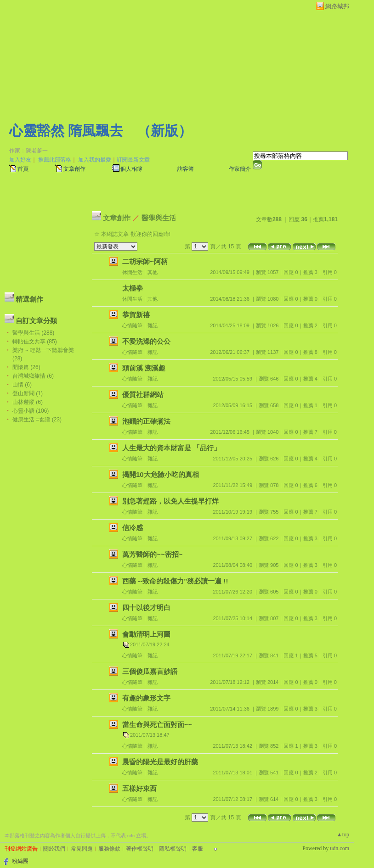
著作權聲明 (140, 849)
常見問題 (82, 849)
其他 (153, 272)
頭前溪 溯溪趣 (144, 368)
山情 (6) (22, 385)
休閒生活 (132, 272)
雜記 (153, 325)
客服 (198, 849)
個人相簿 (131, 169)
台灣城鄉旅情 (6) (33, 376)
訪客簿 (186, 169)
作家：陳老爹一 (28, 151)
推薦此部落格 (55, 160)
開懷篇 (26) (26, 367)
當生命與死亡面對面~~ (157, 725)
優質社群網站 (143, 395)
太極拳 (133, 288)
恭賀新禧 (136, 315)
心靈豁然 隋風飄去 (66, 131)
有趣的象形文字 (146, 698)
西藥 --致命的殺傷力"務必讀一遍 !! (175, 581)
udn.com (340, 848)
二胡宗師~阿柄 (145, 261)
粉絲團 (20, 861)
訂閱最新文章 (133, 160)
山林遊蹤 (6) (28, 402)
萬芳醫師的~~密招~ (152, 554)
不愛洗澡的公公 (146, 341)
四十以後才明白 (146, 608)
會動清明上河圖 (146, 634)
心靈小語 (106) (31, 411)
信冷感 (133, 528)
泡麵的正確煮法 (146, 421)
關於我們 (54, 849)
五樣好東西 (139, 788)
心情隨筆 (132, 325)
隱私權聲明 (173, 849)
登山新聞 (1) (28, 393)
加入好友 (20, 160)
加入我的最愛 (95, 160)
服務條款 (109, 849)
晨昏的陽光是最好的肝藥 (160, 762)
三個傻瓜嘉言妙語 (150, 671)
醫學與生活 (159, 218)
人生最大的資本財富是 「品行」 (171, 448)
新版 (164, 131)
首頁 (23, 169)
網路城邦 (337, 6)
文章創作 (74, 169)
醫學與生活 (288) (33, 333)
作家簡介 (240, 169)
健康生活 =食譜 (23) (37, 420)
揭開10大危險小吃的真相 (161, 474)
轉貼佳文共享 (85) (35, 342)
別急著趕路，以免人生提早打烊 (170, 501)
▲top (343, 834)
